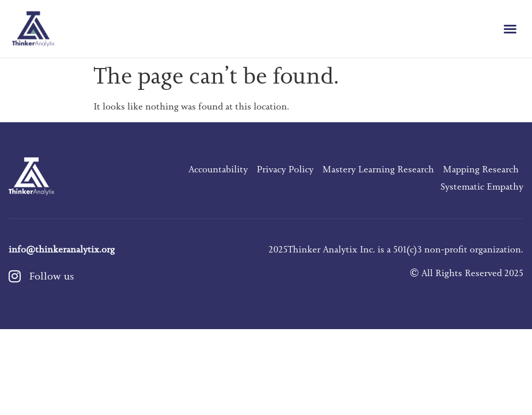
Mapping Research (481, 169)
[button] (510, 29)
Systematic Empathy (482, 187)
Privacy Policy (285, 169)
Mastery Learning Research (378, 169)
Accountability (218, 169)
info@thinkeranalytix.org (62, 250)
